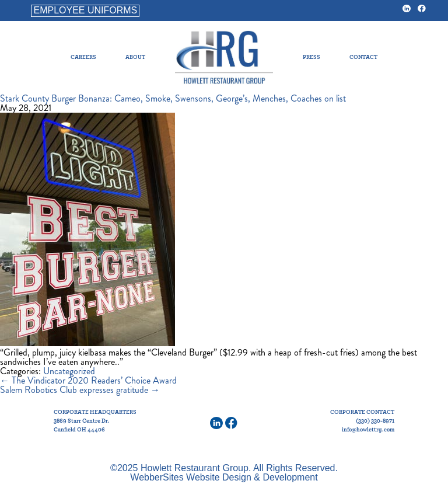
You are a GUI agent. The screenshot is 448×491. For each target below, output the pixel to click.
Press (311, 57)
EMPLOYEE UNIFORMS (85, 10)
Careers (83, 57)
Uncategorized (69, 371)
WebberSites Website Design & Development (224, 477)
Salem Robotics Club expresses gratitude (80, 390)
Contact (363, 57)
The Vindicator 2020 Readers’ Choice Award (88, 380)
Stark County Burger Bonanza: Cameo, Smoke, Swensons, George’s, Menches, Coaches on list (173, 98)
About (135, 57)
